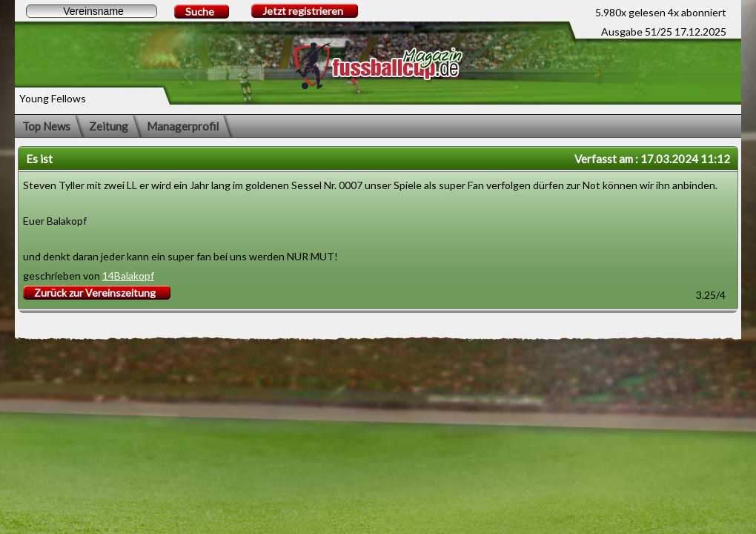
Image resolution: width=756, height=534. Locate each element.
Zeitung (109, 126)
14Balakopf (128, 276)
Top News (46, 126)
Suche (200, 11)
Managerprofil (183, 126)
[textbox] (92, 11)
